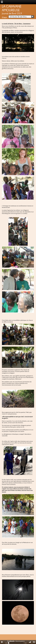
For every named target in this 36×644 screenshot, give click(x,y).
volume (30, 642)
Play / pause (2, 642)
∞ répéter (34, 642)
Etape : (5, 17)
